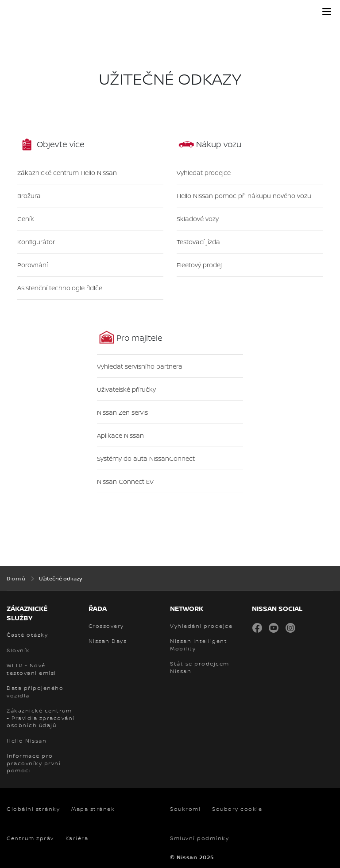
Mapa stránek (93, 809)
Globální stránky (33, 809)
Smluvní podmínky (199, 838)
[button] (327, 12)
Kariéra (77, 838)
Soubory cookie (237, 809)
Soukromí (185, 809)
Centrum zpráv (30, 838)
